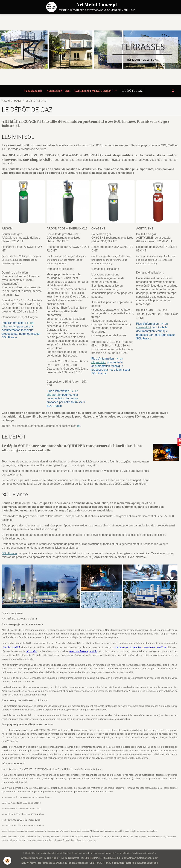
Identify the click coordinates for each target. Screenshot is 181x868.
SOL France (9, 553)
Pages (18, 101)
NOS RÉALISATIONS (58, 91)
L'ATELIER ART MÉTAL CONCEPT (94, 91)
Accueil (6, 101)
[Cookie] (8, 861)
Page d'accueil (33, 91)
